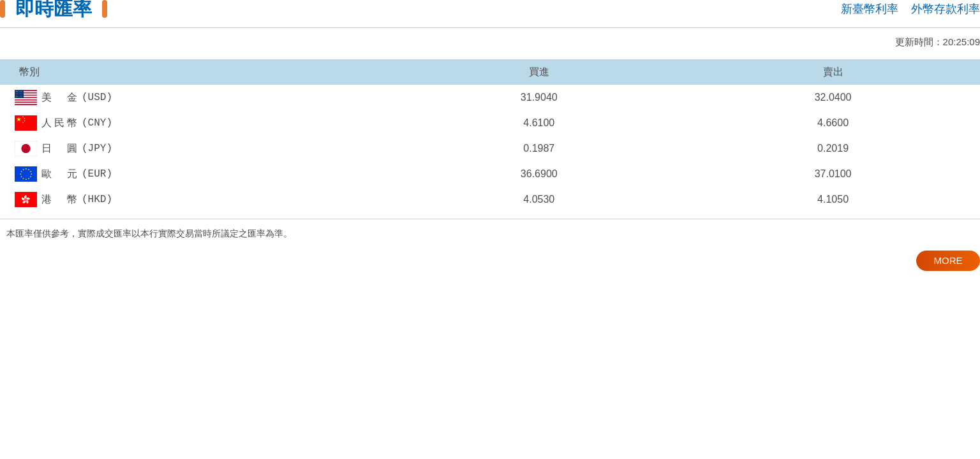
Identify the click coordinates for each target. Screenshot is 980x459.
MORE (948, 260)
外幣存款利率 (946, 9)
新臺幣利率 (870, 9)
